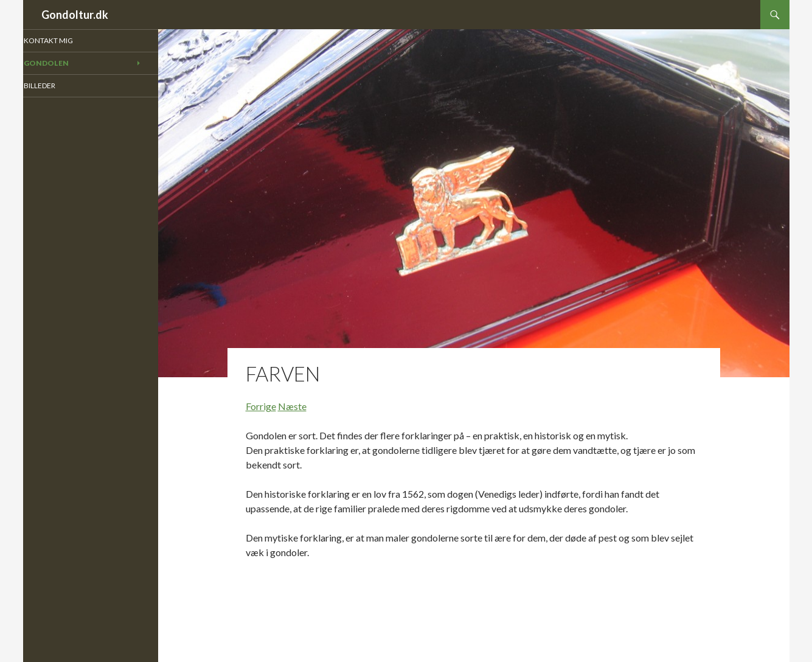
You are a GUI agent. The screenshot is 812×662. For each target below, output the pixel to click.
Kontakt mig (64, 40)
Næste (292, 406)
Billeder (57, 86)
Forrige (261, 406)
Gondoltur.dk (75, 15)
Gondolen (62, 64)
